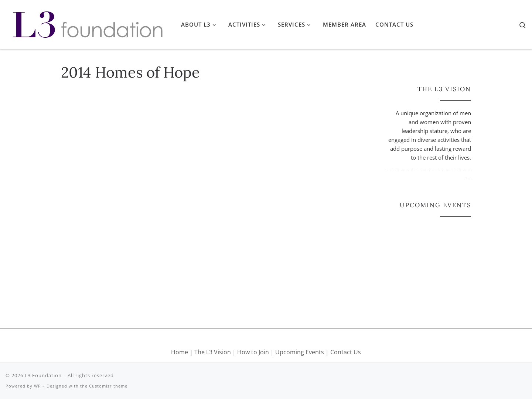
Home (180, 352)
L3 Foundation (43, 375)
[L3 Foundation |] (88, 23)
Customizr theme (108, 386)
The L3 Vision (213, 352)
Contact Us (346, 352)
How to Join (253, 352)
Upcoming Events (300, 352)
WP (37, 386)
